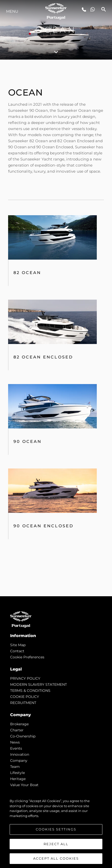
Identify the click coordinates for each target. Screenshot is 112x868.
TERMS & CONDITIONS (30, 691)
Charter (17, 730)
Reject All (56, 844)
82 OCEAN (27, 273)
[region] (56, 831)
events (16, 748)
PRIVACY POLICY (25, 678)
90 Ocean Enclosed (43, 526)
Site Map (18, 645)
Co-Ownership (23, 736)
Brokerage (19, 724)
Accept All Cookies (56, 858)
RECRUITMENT (23, 703)
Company (19, 761)
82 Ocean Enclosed (43, 357)
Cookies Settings (56, 829)
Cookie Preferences (27, 657)
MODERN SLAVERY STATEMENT (39, 684)
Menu (12, 11)
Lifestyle (17, 773)
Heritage (18, 779)
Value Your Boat (24, 785)
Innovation (20, 754)
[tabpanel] (56, 328)
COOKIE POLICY (25, 697)
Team (15, 767)
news (15, 742)
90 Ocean (28, 441)
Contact (17, 651)
